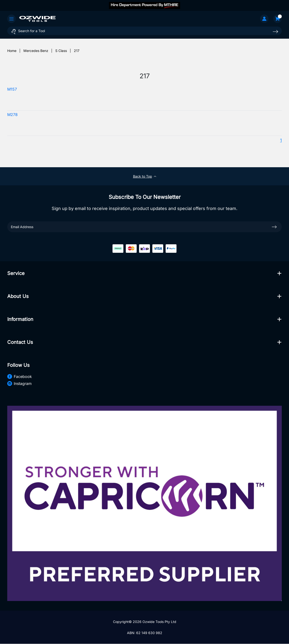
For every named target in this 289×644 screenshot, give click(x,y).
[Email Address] (144, 227)
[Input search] (144, 31)
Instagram (19, 384)
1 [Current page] (281, 140)
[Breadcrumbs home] (12, 51)
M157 (12, 89)
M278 (12, 115)
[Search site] (275, 32)
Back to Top (145, 176)
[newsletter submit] (274, 227)
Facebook (20, 376)
